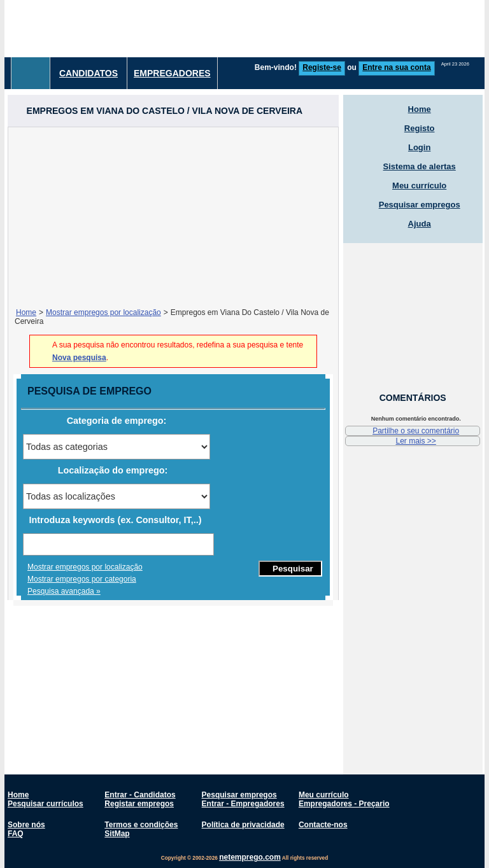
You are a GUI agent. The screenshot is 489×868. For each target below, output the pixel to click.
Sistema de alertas (420, 166)
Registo (420, 128)
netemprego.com (250, 857)
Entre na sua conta (396, 67)
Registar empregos (139, 804)
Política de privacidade (243, 825)
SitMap (117, 834)
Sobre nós (26, 825)
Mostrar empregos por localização (103, 312)
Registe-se (322, 67)
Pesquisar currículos (46, 804)
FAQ (16, 834)
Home (26, 312)
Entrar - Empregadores (243, 804)
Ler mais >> (415, 441)
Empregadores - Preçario (344, 804)
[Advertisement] (173, 216)
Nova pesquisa (79, 358)
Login (419, 147)
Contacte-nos (323, 825)
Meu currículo (419, 185)
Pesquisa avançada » (64, 591)
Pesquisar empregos (420, 205)
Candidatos (89, 73)
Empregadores (172, 73)
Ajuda (420, 224)
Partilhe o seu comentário (416, 431)
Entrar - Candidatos (140, 795)
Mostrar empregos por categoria (82, 579)
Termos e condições (141, 825)
